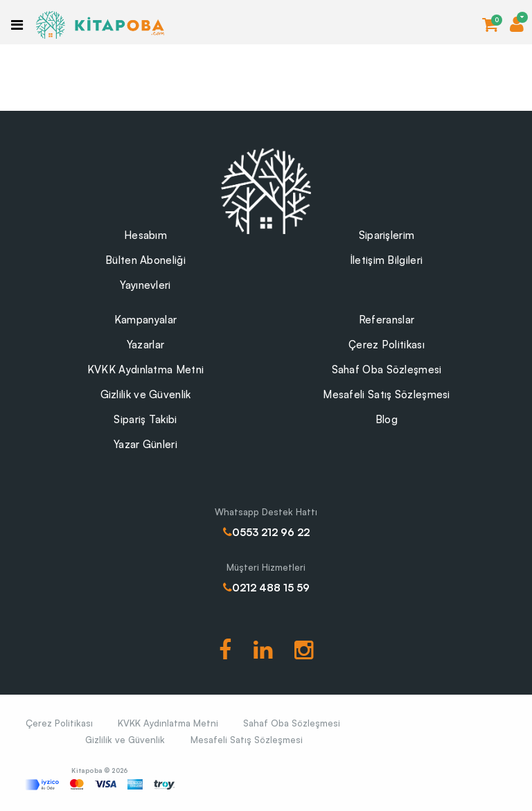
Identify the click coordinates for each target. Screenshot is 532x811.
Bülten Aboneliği (145, 260)
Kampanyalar (145, 320)
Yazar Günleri (145, 444)
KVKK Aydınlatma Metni (145, 369)
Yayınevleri (145, 285)
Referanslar (387, 320)
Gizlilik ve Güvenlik (146, 394)
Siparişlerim (387, 235)
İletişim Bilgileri (387, 260)
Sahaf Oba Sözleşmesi (387, 369)
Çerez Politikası (387, 345)
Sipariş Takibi (145, 419)
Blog (387, 419)
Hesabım (145, 235)
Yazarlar (145, 345)
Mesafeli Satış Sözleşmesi (387, 394)
